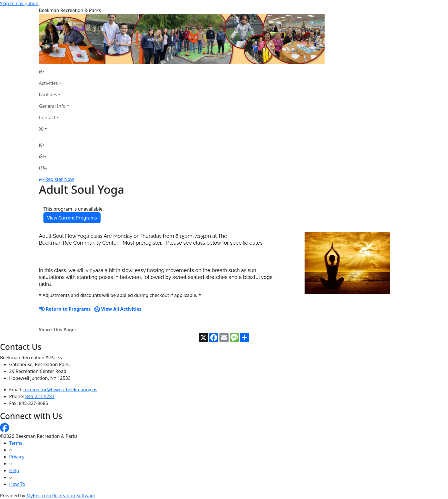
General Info (52, 106)
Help (14, 470)
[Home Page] (54, 72)
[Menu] (43, 168)
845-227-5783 (40, 396)
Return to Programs (65, 309)
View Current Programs (72, 218)
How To (17, 484)
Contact (47, 117)
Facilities (48, 95)
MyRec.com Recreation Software (61, 496)
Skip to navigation (19, 3)
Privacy (17, 457)
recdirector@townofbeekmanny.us (60, 390)
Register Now (59, 179)
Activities (48, 83)
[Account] (54, 129)
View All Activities (118, 309)
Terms (16, 443)
